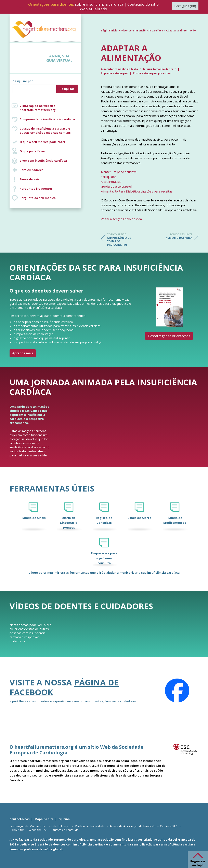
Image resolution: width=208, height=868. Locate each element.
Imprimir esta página (115, 73)
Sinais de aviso (30, 179)
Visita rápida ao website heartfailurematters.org (38, 108)
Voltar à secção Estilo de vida (121, 219)
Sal (103, 177)
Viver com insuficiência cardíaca (43, 161)
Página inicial (110, 31)
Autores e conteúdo (66, 830)
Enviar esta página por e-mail (152, 73)
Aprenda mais (23, 353)
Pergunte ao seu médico (38, 198)
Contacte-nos (20, 819)
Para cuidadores (32, 170)
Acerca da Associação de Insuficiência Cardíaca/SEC (144, 826)
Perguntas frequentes (36, 189)
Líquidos (111, 177)
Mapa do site (44, 819)
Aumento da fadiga (176, 236)
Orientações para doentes (51, 4)
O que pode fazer (32, 151)
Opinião (64, 819)
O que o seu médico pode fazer (43, 142)
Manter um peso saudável (119, 172)
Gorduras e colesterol (116, 186)
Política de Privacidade (90, 826)
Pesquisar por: (23, 81)
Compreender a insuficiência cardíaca (47, 119)
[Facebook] (177, 691)
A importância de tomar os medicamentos (123, 240)
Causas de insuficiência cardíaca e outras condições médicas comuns (45, 131)
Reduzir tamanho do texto (159, 69)
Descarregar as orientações (169, 336)
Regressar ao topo (198, 863)
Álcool (105, 182)
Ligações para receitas (157, 191)
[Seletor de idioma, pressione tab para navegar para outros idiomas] (185, 6)
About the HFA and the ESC (30, 830)
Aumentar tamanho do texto (120, 69)
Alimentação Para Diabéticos (121, 191)
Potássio (115, 182)
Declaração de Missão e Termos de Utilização (40, 826)
